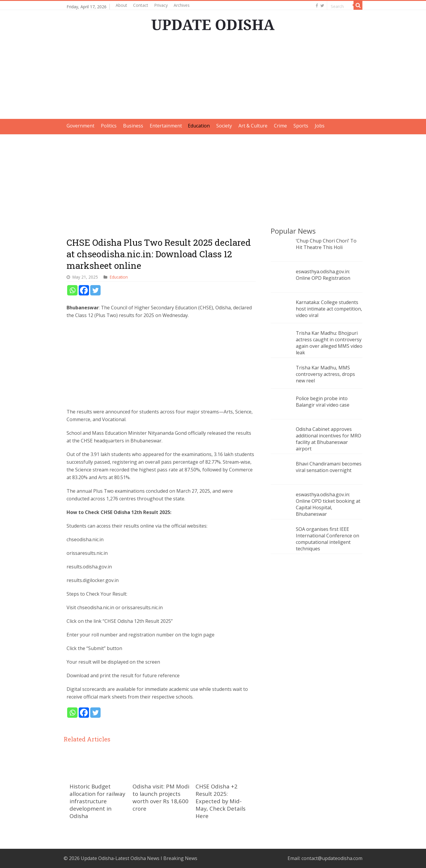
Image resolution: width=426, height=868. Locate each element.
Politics (109, 126)
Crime (280, 126)
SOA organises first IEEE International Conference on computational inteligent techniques (327, 539)
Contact (141, 5)
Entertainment (166, 126)
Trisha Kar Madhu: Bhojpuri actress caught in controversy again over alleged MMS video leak (329, 343)
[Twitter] (95, 290)
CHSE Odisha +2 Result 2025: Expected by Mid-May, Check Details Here (221, 801)
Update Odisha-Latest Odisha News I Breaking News (139, 858)
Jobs (320, 126)
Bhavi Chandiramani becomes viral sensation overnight (329, 467)
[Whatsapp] (72, 290)
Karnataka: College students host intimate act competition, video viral (329, 309)
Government (80, 126)
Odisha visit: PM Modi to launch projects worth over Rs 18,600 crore (161, 797)
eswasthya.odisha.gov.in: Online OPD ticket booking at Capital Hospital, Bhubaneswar (328, 504)
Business (133, 126)
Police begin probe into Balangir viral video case (323, 402)
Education (199, 126)
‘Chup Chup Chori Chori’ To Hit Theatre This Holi (326, 244)
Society (224, 126)
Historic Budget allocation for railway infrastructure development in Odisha (97, 801)
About (121, 5)
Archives (182, 5)
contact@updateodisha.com (332, 858)
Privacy (161, 5)
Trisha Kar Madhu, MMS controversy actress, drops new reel (325, 374)
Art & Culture (253, 126)
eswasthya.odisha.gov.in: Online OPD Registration (323, 275)
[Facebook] (84, 290)
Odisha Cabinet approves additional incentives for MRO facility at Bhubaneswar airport (329, 439)
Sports (301, 126)
